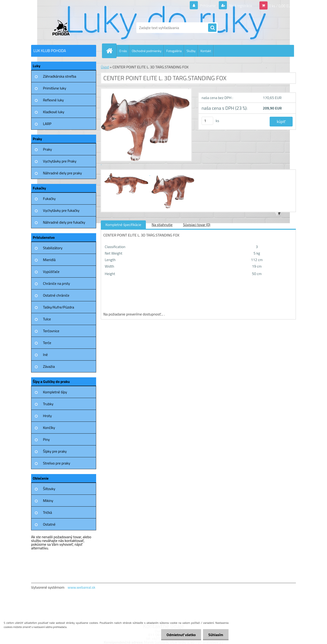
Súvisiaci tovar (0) (197, 225)
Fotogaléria (174, 51)
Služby (191, 51)
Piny (46, 439)
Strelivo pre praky (57, 463)
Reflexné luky (53, 100)
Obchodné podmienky (147, 51)
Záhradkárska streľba (60, 76)
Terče (47, 343)
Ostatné (49, 524)
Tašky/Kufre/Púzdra (59, 307)
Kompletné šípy (55, 392)
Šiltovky (49, 489)
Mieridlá (49, 260)
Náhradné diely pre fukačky (64, 222)
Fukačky (49, 199)
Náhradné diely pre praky (62, 173)
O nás (123, 51)
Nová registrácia (239, 6)
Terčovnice (51, 331)
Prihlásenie (205, 6)
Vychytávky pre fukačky (61, 210)
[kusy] (207, 121)
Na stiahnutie (162, 225)
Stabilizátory (53, 248)
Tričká (47, 512)
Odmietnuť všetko (180, 635)
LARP (47, 124)
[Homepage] (111, 51)
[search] (212, 28)
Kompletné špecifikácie (123, 225)
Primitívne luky (55, 88)
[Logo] (63, 28)
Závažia (49, 366)
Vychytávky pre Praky (60, 161)
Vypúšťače (51, 272)
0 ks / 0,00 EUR (281, 6)
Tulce (47, 319)
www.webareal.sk (82, 587)
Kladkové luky (54, 112)
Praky (47, 149)
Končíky (49, 428)
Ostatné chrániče (56, 295)
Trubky (48, 404)
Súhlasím (215, 635)
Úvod (105, 67)
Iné (45, 355)
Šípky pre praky (55, 451)
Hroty (47, 416)
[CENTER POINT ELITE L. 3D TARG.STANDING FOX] (127, 174)
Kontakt (206, 51)
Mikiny (48, 501)
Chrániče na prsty (56, 283)
